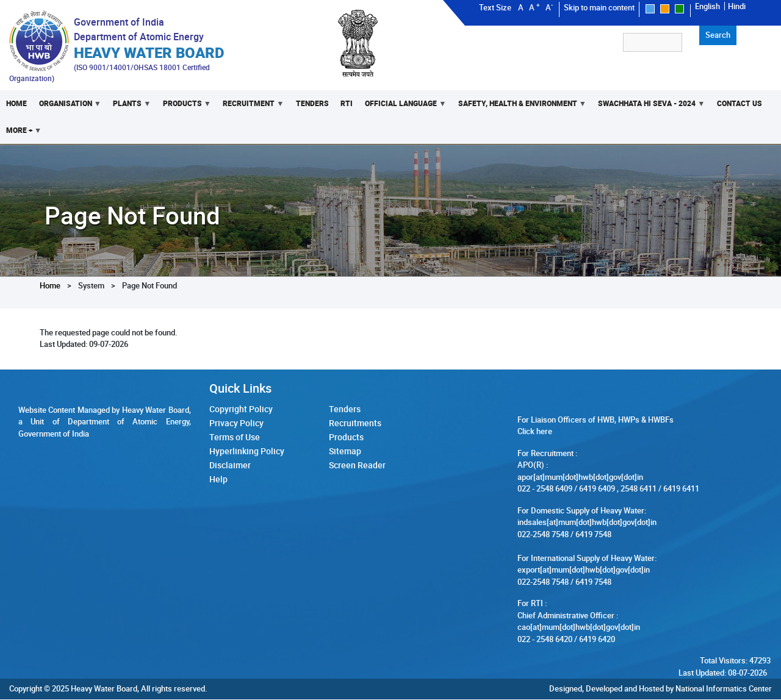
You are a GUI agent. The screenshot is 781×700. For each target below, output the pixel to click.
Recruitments (355, 424)
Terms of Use (235, 439)
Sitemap (345, 453)
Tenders (312, 103)
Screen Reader (357, 467)
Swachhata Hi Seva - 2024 (649, 108)
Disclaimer (230, 467)
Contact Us (740, 103)
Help (218, 481)
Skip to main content (599, 7)
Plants (129, 108)
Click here (535, 432)
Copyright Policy (241, 410)
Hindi (737, 6)
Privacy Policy (236, 424)
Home (16, 103)
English (707, 6)
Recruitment (250, 108)
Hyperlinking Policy (247, 453)
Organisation (67, 108)
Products (184, 108)
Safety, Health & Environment (519, 108)
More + (21, 134)
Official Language (403, 108)
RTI (347, 103)
